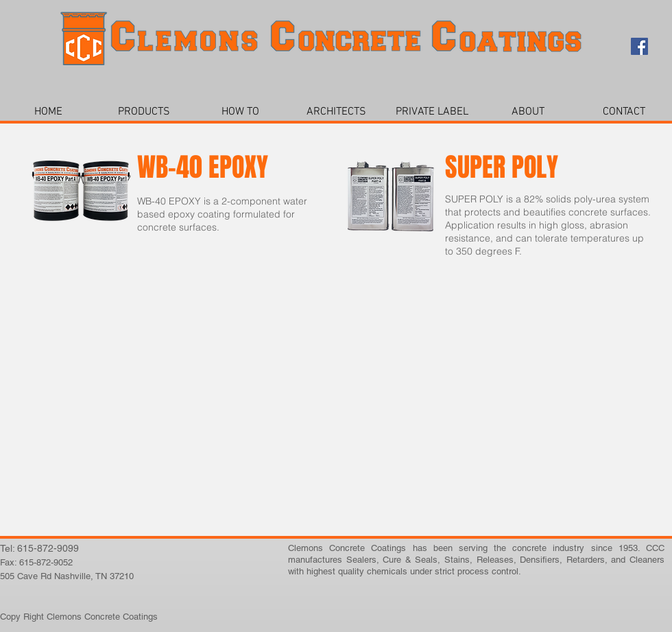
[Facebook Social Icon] (639, 46)
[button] (144, 112)
